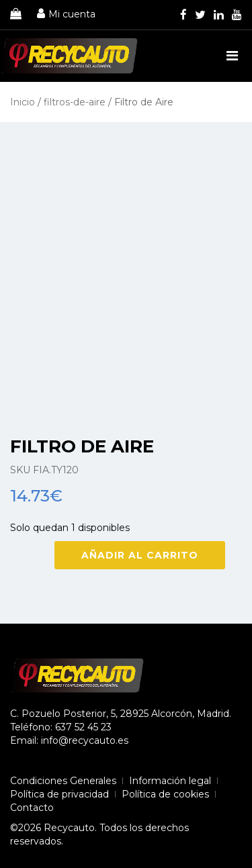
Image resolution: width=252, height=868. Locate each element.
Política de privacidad (59, 794)
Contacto (32, 808)
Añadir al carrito (140, 555)
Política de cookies (165, 794)
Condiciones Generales (63, 781)
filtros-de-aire (75, 102)
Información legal (170, 781)
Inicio (23, 102)
